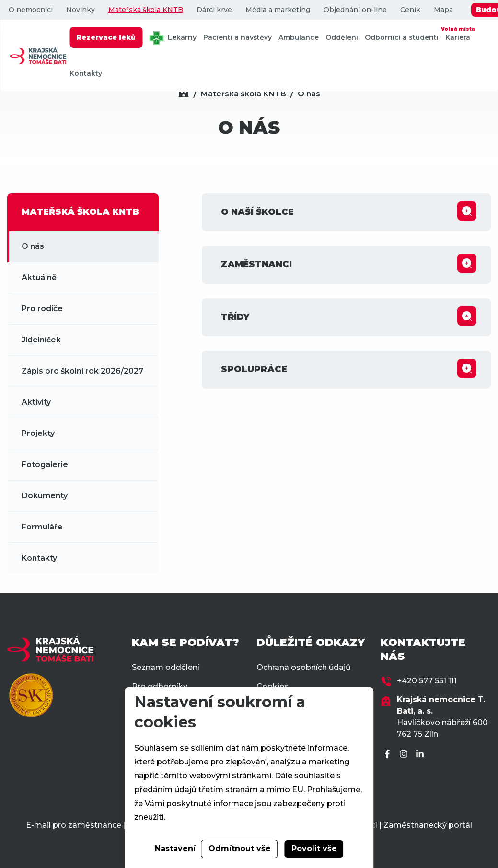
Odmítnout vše (240, 849)
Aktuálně (39, 277)
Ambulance (299, 37)
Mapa (443, 10)
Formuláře (42, 527)
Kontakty (86, 73)
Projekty (38, 433)
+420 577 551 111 (427, 681)
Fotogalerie (45, 464)
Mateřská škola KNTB (145, 10)
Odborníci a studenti (402, 37)
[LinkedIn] (421, 755)
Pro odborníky (160, 686)
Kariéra (458, 33)
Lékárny (173, 38)
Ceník (410, 10)
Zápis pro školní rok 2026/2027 (82, 371)
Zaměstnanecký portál (428, 825)
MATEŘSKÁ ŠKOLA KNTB (80, 212)
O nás (309, 94)
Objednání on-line (355, 10)
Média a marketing (277, 10)
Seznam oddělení (166, 667)
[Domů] (184, 94)
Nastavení (175, 849)
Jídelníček (41, 340)
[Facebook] (389, 755)
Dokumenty (45, 496)
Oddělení (342, 37)
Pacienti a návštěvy (237, 37)
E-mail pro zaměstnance (74, 825)
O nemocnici (30, 10)
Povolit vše (314, 849)
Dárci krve (214, 10)
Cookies (272, 686)
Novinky (80, 10)
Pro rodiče (42, 309)
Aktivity (36, 402)
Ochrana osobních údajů (304, 667)
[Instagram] (405, 755)
